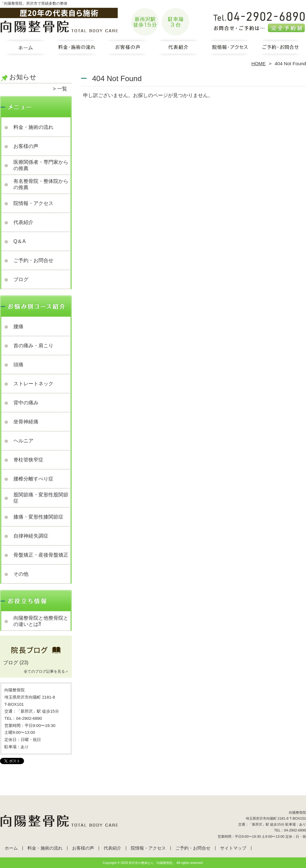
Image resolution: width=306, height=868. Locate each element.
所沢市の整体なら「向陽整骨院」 (152, 863)
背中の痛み (26, 403)
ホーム (26, 49)
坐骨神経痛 (26, 422)
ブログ (21, 279)
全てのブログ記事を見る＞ (46, 671)
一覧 (62, 89)
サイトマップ (233, 848)
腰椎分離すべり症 (33, 479)
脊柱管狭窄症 (28, 460)
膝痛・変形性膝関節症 (38, 517)
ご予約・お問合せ (280, 49)
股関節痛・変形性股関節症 (41, 498)
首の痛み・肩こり (33, 346)
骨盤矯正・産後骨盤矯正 (41, 555)
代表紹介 (178, 49)
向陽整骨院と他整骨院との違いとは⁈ (41, 621)
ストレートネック (33, 384)
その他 (21, 574)
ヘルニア (23, 441)
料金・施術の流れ (77, 49)
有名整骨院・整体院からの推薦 (41, 184)
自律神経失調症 (31, 536)
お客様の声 (128, 49)
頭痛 (18, 365)
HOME (259, 63)
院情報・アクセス (229, 49)
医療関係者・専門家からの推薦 (41, 165)
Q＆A (20, 241)
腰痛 (18, 327)
